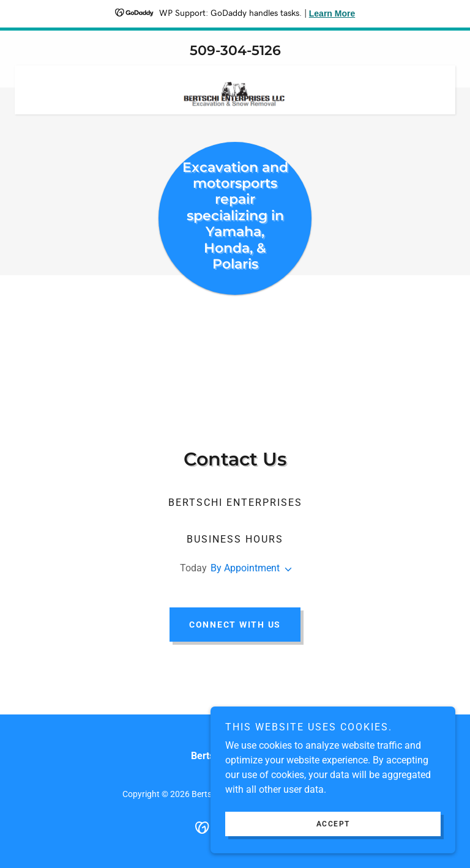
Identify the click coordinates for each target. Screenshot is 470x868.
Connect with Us (235, 625)
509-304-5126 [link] (235, 50)
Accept (333, 824)
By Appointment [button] (245, 568)
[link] (235, 70)
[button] (286, 569)
